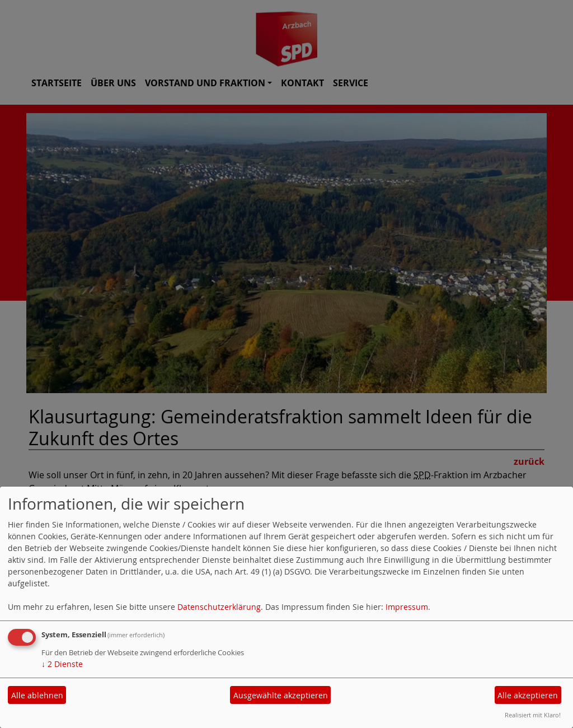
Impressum (407, 607)
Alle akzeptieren (528, 695)
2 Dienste (62, 664)
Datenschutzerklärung (219, 607)
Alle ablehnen (37, 695)
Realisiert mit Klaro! (533, 715)
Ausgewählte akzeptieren (281, 695)
